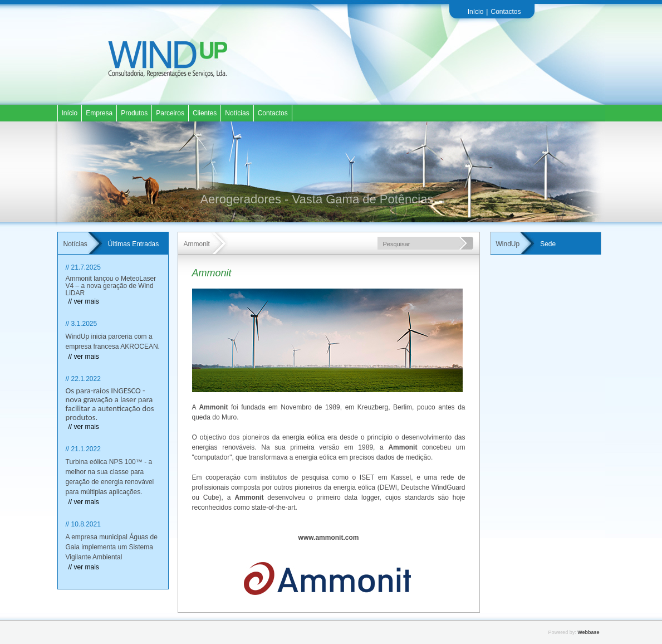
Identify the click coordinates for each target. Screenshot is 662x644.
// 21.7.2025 (83, 267)
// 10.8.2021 (83, 524)
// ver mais (84, 301)
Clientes (205, 113)
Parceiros (170, 113)
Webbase (588, 632)
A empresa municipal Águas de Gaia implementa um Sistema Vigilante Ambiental (112, 547)
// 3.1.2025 (82, 324)
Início (476, 12)
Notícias (237, 113)
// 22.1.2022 (83, 379)
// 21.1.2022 (83, 449)
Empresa (99, 113)
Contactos (506, 12)
